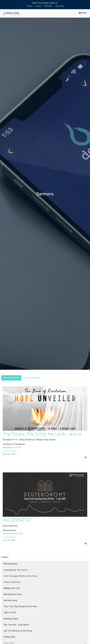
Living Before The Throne (16, 570)
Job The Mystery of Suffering (18, 631)
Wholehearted (10, 564)
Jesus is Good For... (12, 582)
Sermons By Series (32, 378)
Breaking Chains (11, 619)
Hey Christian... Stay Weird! (16, 625)
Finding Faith (9, 637)
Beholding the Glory (13, 594)
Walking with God (12, 588)
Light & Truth (10, 612)
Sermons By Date (11, 378)
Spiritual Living (10, 600)
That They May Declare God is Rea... (21, 606)
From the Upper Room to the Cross (20, 576)
